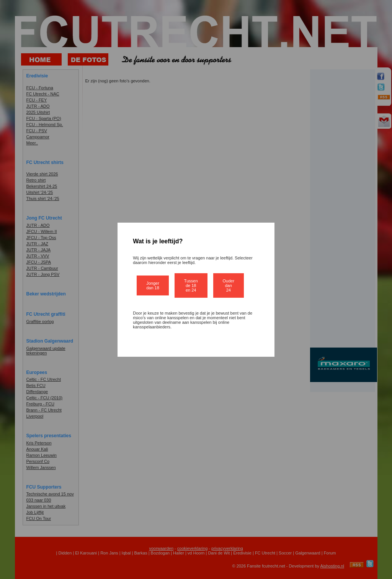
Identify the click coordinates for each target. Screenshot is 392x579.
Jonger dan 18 (153, 285)
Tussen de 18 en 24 (191, 285)
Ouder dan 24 (229, 285)
